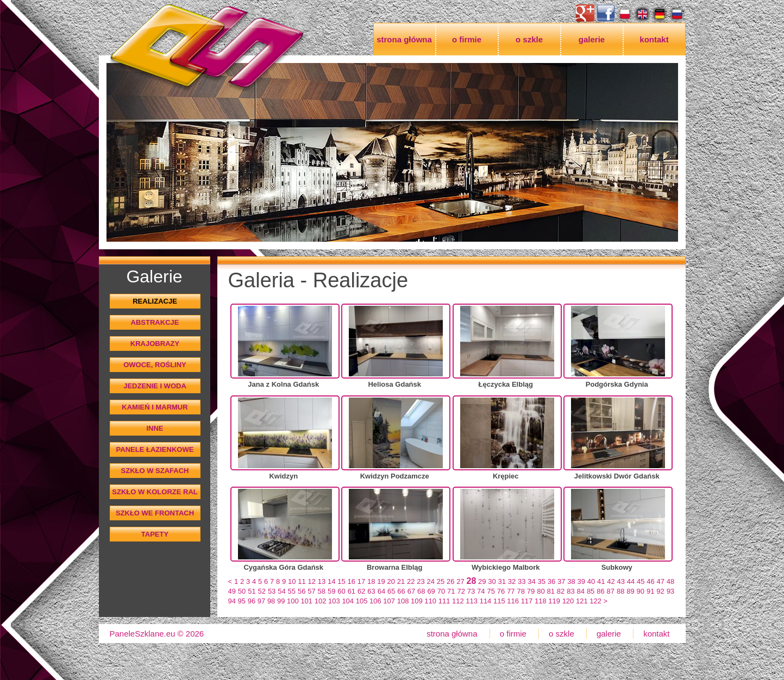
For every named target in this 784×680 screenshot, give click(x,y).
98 (271, 601)
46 (650, 581)
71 (451, 591)
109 (417, 601)
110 (430, 601)
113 (472, 601)
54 (281, 591)
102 (321, 601)
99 (281, 601)
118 (541, 601)
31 (502, 581)
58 (322, 591)
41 (601, 581)
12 (312, 581)
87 (611, 591)
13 (322, 581)
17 (361, 581)
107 (389, 601)
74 (481, 591)
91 (650, 591)
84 (581, 591)
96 (252, 601)
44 (631, 581)
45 (641, 581)
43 (621, 581)
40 (591, 581)
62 (361, 591)
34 (531, 581)
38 (571, 581)
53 (272, 591)
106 (375, 601)
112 (458, 601)
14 (331, 581)
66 (401, 591)
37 (561, 581)
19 (381, 581)
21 (401, 581)
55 (292, 591)
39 (581, 581)
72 (461, 591)
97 (261, 601)
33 (522, 581)
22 (411, 581)
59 (331, 591)
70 (441, 591)
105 (362, 601)
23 (421, 581)
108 (403, 601)
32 (512, 581)
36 (551, 581)
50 (242, 591)
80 (541, 591)
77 (511, 591)
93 (670, 591)
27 (460, 581)
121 (582, 601)
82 (561, 591)
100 (293, 601)
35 (542, 581)
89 (630, 591)
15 (341, 581)
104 (348, 601)
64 (381, 591)
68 (421, 591)
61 (352, 591)
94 (232, 601)
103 (334, 601)
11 (302, 581)
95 (242, 601)
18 (371, 581)
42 (611, 581)
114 (486, 601)
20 (391, 581)
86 (600, 591)
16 (352, 581)
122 (595, 601)
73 (471, 591)
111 (444, 601)
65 (391, 591)
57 (311, 591)
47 (661, 581)
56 (302, 591)
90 (641, 591)
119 (554, 601)
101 (306, 601)
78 (520, 591)
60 (341, 591)
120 (568, 601)
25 (441, 581)
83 (570, 591)
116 (513, 601)
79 (531, 591)
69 (431, 591)
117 (527, 601)
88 (620, 591)
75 (491, 591)
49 (232, 591)
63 (371, 591)
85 (591, 591)
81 (551, 591)
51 (252, 591)
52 (262, 591)
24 (431, 581)
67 (411, 591)
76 (501, 591)
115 (499, 601)
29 (482, 581)
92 (660, 591)
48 (670, 581)
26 (450, 581)
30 (492, 581)
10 (292, 581)
